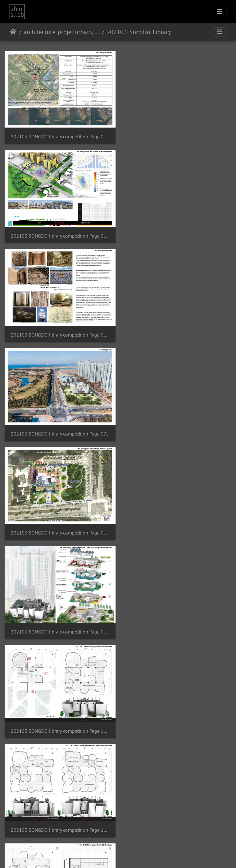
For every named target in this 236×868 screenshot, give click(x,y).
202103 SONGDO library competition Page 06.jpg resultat (59, 233)
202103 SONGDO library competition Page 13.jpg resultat (177, 525)
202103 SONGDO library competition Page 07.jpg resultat (177, 233)
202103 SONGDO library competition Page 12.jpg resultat (59, 525)
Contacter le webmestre (134, 839)
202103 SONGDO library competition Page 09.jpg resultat (177, 330)
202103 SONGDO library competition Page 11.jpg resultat (177, 428)
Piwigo (109, 839)
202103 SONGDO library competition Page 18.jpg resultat (59, 818)
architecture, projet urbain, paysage (62, 32)
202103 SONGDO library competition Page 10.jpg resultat (59, 428)
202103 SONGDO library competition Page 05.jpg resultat (177, 135)
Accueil (13, 32)
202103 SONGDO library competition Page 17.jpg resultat (177, 720)
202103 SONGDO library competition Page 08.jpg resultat (59, 330)
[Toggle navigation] (220, 12)
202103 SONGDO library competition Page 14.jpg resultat (59, 623)
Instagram (111, 855)
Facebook (133, 855)
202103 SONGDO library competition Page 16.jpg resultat (59, 720)
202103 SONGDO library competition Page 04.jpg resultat (59, 135)
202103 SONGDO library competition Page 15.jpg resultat (177, 623)
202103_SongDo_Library (139, 32)
